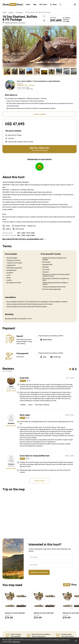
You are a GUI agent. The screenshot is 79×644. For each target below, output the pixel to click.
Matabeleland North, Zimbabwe (14, 23)
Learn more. (16, 642)
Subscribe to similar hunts (39, 624)
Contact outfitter (39, 114)
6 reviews (32, 85)
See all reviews (39, 481)
